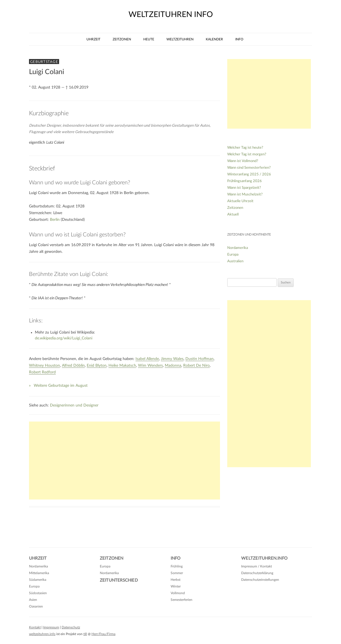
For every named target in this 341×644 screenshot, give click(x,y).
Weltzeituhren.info (264, 558)
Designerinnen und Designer (74, 405)
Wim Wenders (150, 366)
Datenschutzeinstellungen (260, 580)
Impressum (51, 627)
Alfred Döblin (73, 366)
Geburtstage (44, 62)
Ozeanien (36, 606)
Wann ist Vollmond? (243, 161)
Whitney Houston (44, 366)
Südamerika (38, 580)
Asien (33, 600)
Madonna (173, 366)
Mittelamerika (39, 573)
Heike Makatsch (122, 366)
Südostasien (38, 593)
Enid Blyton (97, 366)
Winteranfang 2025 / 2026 (249, 174)
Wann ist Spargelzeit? (244, 188)
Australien (235, 261)
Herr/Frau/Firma (103, 634)
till (85, 634)
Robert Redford (42, 372)
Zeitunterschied (119, 580)
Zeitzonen (122, 39)
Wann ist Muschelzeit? (245, 194)
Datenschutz (71, 627)
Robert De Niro (196, 366)
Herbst (176, 580)
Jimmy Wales (172, 359)
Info (239, 39)
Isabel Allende (147, 359)
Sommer (177, 573)
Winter (176, 586)
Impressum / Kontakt (257, 566)
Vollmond (178, 593)
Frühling (177, 566)
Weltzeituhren (180, 39)
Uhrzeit (93, 39)
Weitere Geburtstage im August (61, 386)
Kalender (214, 39)
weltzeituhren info (171, 14)
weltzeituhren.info (42, 634)
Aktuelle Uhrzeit (240, 201)
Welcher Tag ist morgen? (247, 154)
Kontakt (35, 627)
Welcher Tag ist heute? (245, 148)
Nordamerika (238, 248)
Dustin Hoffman (199, 359)
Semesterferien (182, 600)
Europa (233, 255)
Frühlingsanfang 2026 (245, 181)
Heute (149, 39)
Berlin (55, 220)
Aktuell (233, 215)
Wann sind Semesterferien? (249, 168)
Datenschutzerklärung (257, 573)
